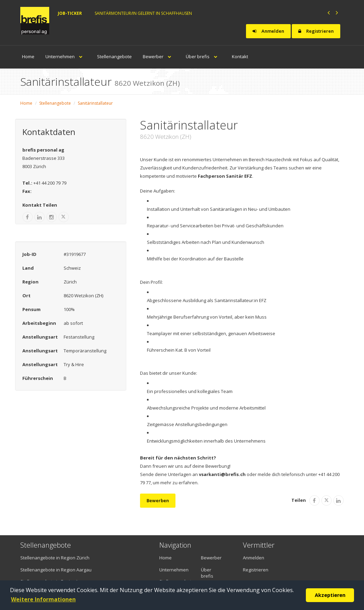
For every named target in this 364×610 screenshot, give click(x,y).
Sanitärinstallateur (95, 103)
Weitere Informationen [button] (43, 599)
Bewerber (159, 56)
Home (28, 56)
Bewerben (158, 500)
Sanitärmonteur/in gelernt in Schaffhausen (143, 13)
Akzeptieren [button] (330, 595)
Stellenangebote (114, 56)
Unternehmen (66, 56)
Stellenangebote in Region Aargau (56, 570)
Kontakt (240, 56)
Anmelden (268, 31)
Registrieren (316, 31)
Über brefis (203, 56)
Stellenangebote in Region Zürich (55, 558)
